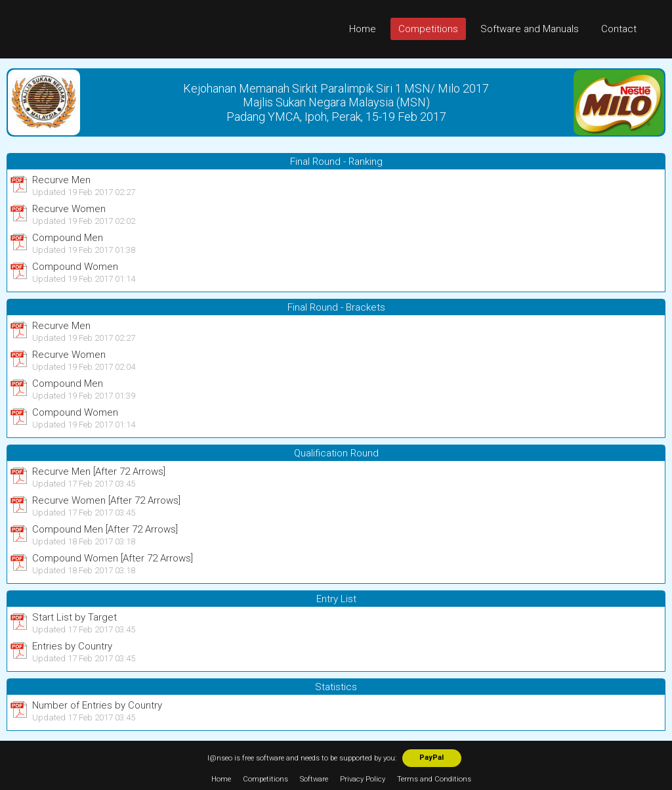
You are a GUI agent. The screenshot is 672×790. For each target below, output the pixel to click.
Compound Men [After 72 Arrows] (105, 529)
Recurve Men (61, 180)
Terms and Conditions (434, 779)
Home (363, 29)
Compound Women (75, 267)
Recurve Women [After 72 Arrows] (106, 500)
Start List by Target (74, 617)
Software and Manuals (530, 29)
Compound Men (68, 238)
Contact (619, 29)
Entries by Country (72, 646)
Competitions (428, 29)
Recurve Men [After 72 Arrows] (99, 472)
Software (314, 779)
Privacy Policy (363, 779)
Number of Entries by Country (97, 705)
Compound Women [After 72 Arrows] (113, 558)
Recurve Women (69, 209)
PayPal (431, 757)
